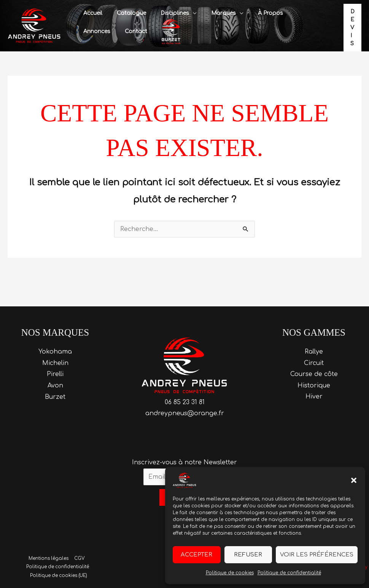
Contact (93, 31)
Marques (210, 13)
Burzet (55, 397)
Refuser (248, 555)
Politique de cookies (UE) (59, 576)
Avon (55, 386)
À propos (253, 13)
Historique (314, 386)
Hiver (314, 397)
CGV (79, 559)
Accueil (91, 13)
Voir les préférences (317, 555)
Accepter (196, 555)
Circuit (314, 363)
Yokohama (55, 352)
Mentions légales (49, 559)
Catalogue (126, 13)
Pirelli (55, 374)
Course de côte (314, 374)
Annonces (290, 13)
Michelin (55, 363)
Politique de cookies (230, 573)
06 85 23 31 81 (185, 402)
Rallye (314, 352)
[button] (354, 480)
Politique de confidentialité (289, 573)
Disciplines (165, 13)
